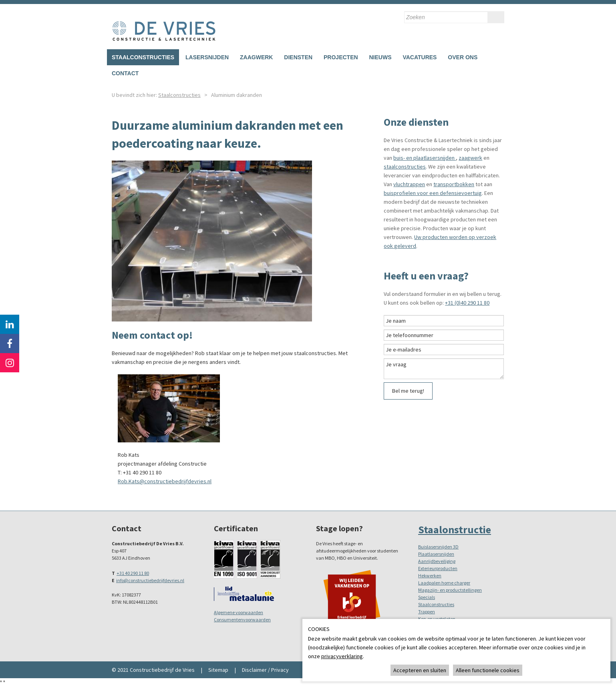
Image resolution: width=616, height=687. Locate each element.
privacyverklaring (342, 656)
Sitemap (218, 670)
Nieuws (380, 57)
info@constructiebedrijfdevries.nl (150, 580)
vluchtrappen (409, 184)
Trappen (427, 612)
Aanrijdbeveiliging (437, 561)
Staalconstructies (143, 57)
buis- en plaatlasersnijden (425, 158)
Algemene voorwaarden (239, 612)
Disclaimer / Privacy (265, 670)
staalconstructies (405, 167)
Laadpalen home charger (444, 583)
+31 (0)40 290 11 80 (467, 303)
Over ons (463, 57)
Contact (125, 73)
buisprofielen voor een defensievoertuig (433, 193)
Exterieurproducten (438, 568)
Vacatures (420, 57)
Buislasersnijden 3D (438, 547)
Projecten (341, 57)
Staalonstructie (455, 529)
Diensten (298, 57)
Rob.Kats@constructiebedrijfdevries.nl (165, 481)
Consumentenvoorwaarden (242, 620)
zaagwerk (470, 158)
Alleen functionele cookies (488, 670)
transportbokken (454, 184)
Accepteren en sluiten (420, 670)
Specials (427, 597)
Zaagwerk (256, 57)
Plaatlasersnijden (436, 554)
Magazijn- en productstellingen (450, 590)
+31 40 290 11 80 (133, 573)
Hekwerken (430, 576)
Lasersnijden (207, 57)
